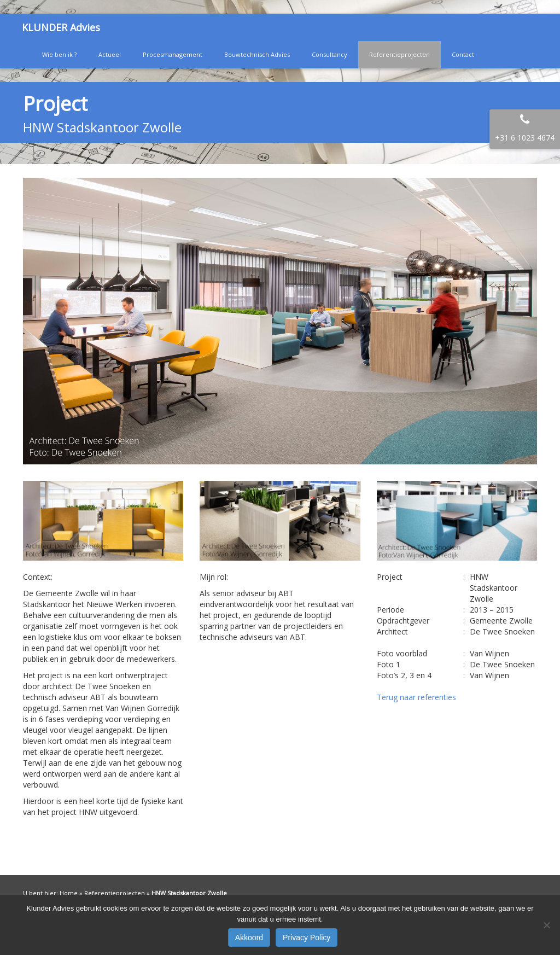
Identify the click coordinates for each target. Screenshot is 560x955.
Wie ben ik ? (59, 54)
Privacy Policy (307, 937)
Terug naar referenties (416, 697)
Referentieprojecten (399, 54)
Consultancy (329, 54)
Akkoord (249, 937)
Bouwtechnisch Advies (257, 54)
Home (69, 893)
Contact (463, 54)
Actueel (110, 54)
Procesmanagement (173, 54)
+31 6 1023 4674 (525, 138)
